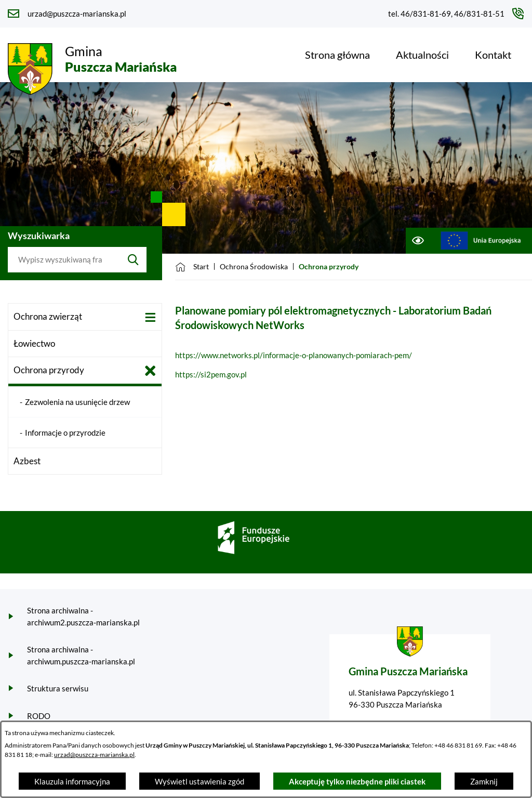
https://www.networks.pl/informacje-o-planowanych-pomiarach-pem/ (294, 355)
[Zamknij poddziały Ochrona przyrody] (150, 371)
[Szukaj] (133, 260)
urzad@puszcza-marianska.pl (94, 755)
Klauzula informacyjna (72, 781)
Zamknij (484, 781)
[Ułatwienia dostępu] (417, 241)
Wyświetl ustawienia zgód (199, 781)
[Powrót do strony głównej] (192, 267)
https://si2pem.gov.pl (211, 374)
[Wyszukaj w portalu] (64, 260)
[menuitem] (337, 55)
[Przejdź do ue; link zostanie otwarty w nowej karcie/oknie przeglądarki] (481, 241)
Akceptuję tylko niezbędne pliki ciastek (357, 781)
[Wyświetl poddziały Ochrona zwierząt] (150, 317)
